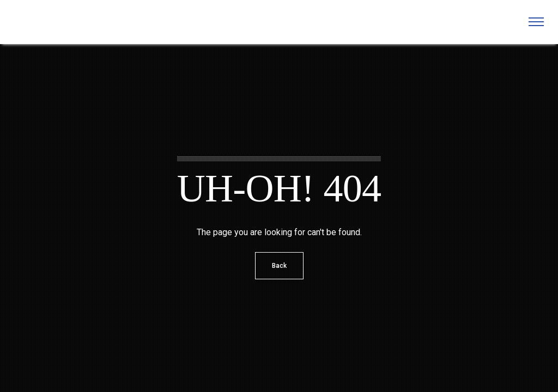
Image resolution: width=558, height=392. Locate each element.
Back (279, 266)
